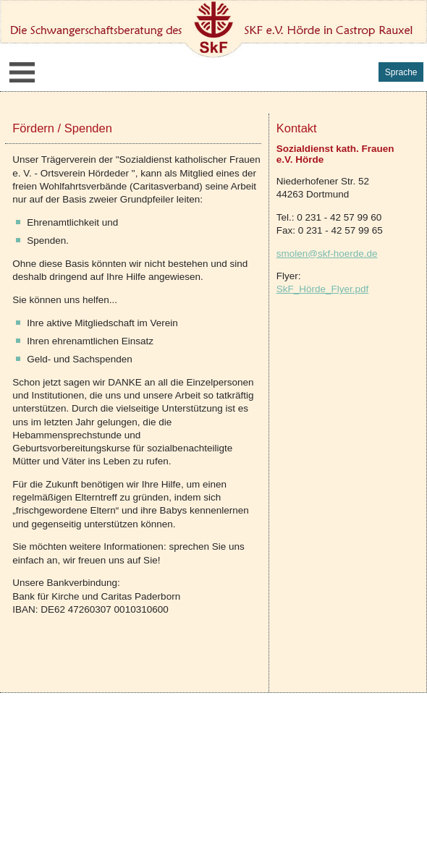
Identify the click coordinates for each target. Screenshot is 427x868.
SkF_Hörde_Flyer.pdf (323, 289)
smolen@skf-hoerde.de (327, 254)
